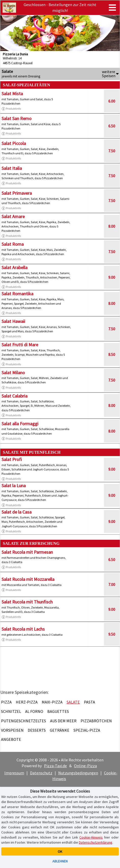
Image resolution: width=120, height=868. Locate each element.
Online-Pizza (85, 766)
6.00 (112, 101)
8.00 (112, 226)
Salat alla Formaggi (20, 424)
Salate (73, 702)
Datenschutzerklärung (96, 842)
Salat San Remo (17, 118)
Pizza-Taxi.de (55, 766)
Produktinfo (11, 109)
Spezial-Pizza (87, 730)
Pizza (6, 702)
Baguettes (58, 711)
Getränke (60, 730)
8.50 (112, 354)
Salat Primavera (17, 193)
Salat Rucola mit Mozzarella (28, 579)
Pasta (89, 702)
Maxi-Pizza (52, 702)
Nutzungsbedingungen (78, 773)
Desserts (37, 730)
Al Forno (34, 711)
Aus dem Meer (63, 721)
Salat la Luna (14, 486)
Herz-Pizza (27, 702)
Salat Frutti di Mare (20, 345)
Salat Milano (13, 373)
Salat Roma (13, 244)
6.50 (112, 126)
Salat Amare (13, 216)
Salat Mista (12, 94)
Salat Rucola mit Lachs (23, 629)
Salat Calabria (14, 396)
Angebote (11, 739)
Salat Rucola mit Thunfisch (27, 602)
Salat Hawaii (13, 321)
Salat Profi (12, 459)
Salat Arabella (14, 267)
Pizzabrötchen (96, 721)
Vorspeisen (12, 730)
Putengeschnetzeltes (24, 721)
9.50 (112, 634)
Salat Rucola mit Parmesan (27, 552)
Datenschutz (41, 773)
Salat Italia (12, 168)
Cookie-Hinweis (91, 837)
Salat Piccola (14, 143)
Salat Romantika (17, 294)
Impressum (14, 773)
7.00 (112, 584)
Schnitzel (11, 711)
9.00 (112, 277)
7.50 (112, 151)
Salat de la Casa (17, 512)
